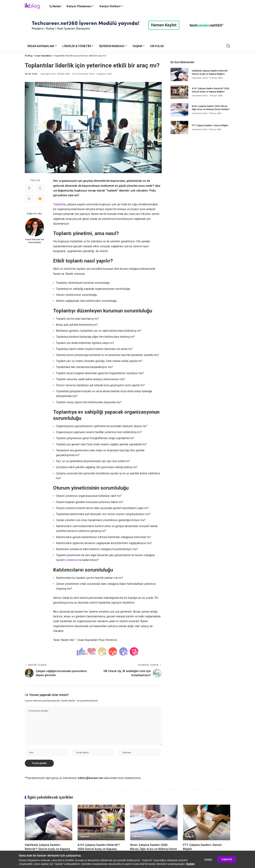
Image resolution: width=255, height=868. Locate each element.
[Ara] (228, 46)
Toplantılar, (60, 204)
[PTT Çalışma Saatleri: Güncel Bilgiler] (179, 128)
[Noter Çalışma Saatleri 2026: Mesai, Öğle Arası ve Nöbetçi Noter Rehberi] (179, 110)
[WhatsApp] (29, 199)
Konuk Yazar (31, 74)
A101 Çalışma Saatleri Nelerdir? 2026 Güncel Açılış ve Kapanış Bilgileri (99, 849)
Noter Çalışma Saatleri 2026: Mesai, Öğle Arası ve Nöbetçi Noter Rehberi (154, 849)
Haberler (32, 837)
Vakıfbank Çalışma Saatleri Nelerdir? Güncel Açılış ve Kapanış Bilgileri (47, 849)
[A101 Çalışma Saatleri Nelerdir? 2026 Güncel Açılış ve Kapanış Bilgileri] (179, 92)
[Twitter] (40, 188)
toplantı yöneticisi (67, 560)
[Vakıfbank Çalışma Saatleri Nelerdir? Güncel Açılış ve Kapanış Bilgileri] (179, 74)
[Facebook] (29, 188)
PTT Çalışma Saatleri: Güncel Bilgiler (210, 125)
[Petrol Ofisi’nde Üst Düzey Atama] (35, 227)
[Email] (40, 199)
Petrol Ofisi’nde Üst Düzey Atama (35, 241)
